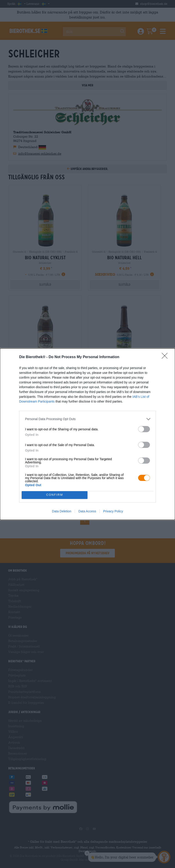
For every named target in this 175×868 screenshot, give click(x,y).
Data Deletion (62, 511)
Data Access (87, 511)
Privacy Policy (113, 511)
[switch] (144, 429)
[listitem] (87, 419)
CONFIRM (55, 495)
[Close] (166, 357)
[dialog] (87, 434)
